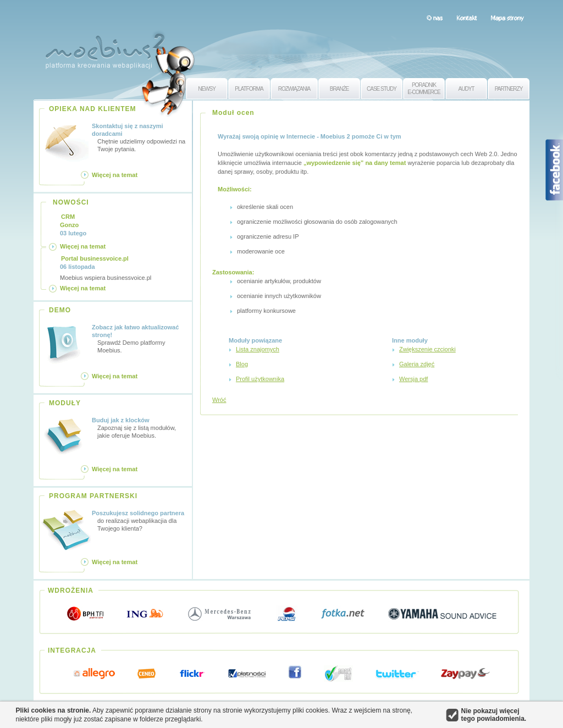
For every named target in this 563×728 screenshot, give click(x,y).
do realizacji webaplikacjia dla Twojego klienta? (140, 520)
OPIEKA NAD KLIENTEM (93, 109)
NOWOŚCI (71, 202)
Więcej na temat (115, 175)
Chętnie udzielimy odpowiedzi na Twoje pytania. (140, 137)
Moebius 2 (105, 48)
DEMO (60, 310)
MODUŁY (65, 403)
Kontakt (467, 18)
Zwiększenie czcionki (427, 349)
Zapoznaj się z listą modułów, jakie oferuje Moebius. (140, 428)
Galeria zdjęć (417, 364)
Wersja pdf (413, 379)
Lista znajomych (258, 349)
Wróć (219, 400)
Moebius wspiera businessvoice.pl (106, 268)
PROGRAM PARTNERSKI (93, 496)
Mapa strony (507, 18)
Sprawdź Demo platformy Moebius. (140, 338)
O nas (435, 18)
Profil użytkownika (260, 379)
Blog (242, 364)
